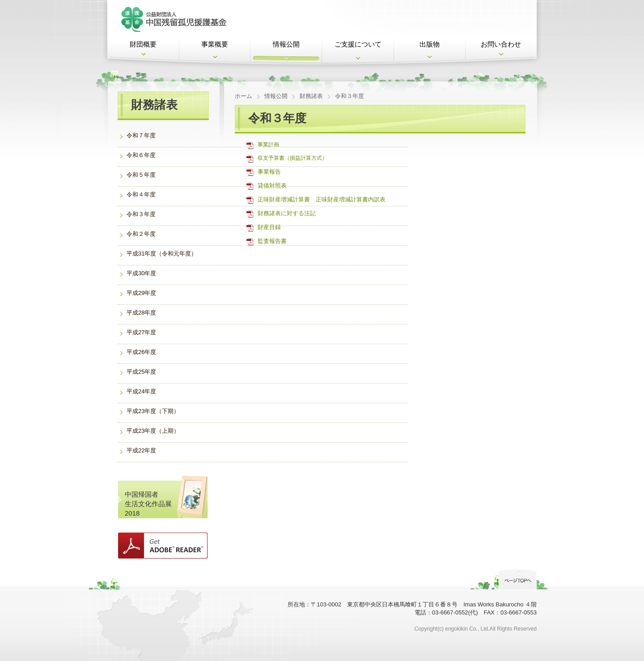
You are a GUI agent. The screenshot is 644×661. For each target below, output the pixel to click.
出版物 (430, 44)
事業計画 (268, 145)
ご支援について (358, 44)
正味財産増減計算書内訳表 (351, 199)
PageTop (518, 579)
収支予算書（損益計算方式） (292, 158)
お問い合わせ (501, 44)
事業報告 (269, 172)
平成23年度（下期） (153, 411)
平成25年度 (141, 372)
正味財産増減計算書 (284, 199)
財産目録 (269, 227)
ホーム (244, 96)
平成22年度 (141, 450)
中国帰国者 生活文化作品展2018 (148, 504)
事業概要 (215, 44)
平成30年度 (141, 273)
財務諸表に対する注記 (287, 213)
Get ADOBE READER (163, 546)
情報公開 (286, 44)
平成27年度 (141, 332)
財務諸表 (311, 96)
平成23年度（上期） (153, 431)
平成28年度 (141, 313)
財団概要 (143, 44)
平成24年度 (141, 391)
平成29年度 (141, 293)
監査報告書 (272, 241)
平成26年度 (141, 352)
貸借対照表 (272, 186)
